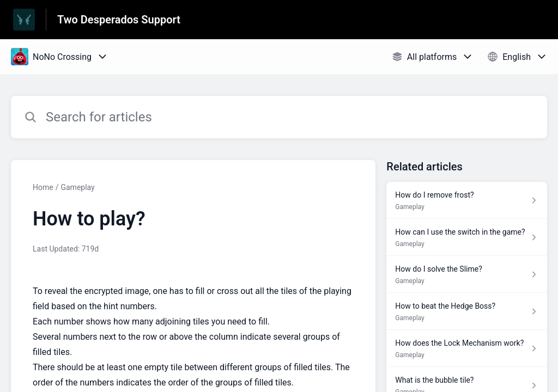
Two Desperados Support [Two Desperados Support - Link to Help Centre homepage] (119, 20)
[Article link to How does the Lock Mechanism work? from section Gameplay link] (467, 348)
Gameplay (77, 187)
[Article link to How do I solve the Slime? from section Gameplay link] (467, 274)
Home (43, 187)
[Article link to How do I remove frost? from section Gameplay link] (467, 200)
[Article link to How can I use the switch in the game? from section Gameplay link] (467, 237)
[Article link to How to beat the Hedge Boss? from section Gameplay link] (467, 311)
